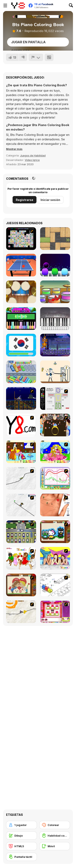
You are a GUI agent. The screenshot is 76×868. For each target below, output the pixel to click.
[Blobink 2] (55, 585)
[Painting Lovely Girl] (21, 452)
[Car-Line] (21, 532)
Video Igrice (32, 160)
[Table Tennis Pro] (21, 265)
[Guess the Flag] (21, 345)
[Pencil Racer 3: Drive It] (21, 612)
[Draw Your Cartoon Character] (55, 399)
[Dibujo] (21, 836)
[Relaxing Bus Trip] (21, 372)
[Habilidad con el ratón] (55, 836)
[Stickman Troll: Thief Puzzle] (55, 372)
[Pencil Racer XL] (21, 478)
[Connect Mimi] (21, 239)
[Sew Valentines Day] (21, 585)
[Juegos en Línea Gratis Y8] (18, 6)
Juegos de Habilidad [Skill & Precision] (33, 155)
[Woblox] (55, 239)
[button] (14, 149)
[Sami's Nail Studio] (55, 612)
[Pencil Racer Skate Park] (21, 505)
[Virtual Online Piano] (55, 319)
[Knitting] (55, 532)
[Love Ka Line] (55, 505)
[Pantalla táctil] (21, 857)
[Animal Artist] (55, 478)
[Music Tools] (21, 292)
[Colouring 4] (55, 452)
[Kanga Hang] (55, 345)
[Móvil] (55, 846)
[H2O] (55, 558)
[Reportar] (36, 57)
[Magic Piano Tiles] (55, 265)
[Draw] (21, 425)
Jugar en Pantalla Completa (28, 43)
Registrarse (25, 200)
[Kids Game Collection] (55, 292)
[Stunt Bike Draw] (21, 399)
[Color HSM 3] (21, 558)
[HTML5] (21, 846)
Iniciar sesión (50, 200)
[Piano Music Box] (21, 319)
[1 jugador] (21, 825)
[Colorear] (55, 825)
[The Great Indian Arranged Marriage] (55, 425)
